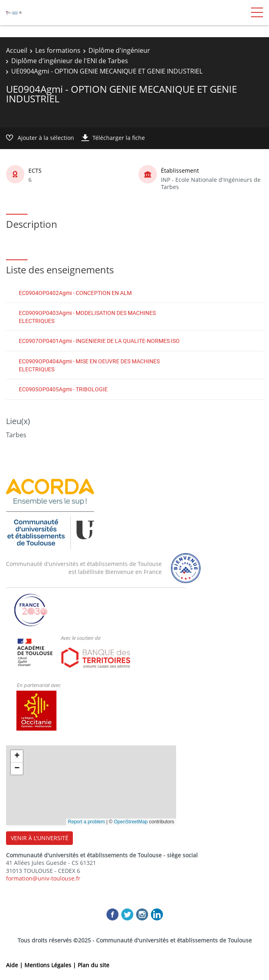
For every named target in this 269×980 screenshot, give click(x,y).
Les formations (58, 50)
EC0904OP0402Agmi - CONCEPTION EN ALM (75, 293)
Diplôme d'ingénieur (119, 50)
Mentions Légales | (51, 965)
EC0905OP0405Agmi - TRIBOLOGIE (63, 389)
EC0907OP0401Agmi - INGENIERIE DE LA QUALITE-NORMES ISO (99, 341)
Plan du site (93, 965)
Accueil (17, 50)
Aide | (15, 965)
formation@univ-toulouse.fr (43, 878)
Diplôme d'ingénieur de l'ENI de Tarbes (70, 61)
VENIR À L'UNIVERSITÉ (40, 838)
